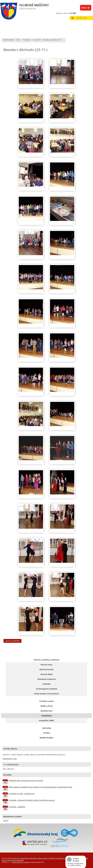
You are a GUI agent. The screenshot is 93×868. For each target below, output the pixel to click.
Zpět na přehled (12, 641)
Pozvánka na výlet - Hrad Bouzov (22, 794)
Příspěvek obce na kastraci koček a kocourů (26, 780)
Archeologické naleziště (47, 689)
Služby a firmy (46, 706)
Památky (47, 684)
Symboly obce (47, 711)
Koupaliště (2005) (46, 720)
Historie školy (46, 674)
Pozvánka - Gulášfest (17, 807)
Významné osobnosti (47, 679)
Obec (18, 40)
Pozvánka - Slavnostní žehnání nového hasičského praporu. (32, 800)
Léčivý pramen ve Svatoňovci (46, 694)
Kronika (47, 733)
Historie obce (46, 665)
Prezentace (27, 40)
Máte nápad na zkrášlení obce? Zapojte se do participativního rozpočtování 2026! (40, 787)
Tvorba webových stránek (20, 862)
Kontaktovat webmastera (29, 858)
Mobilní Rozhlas (46, 738)
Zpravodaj (46, 728)
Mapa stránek (43, 858)
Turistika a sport (46, 701)
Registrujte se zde (10, 759)
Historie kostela (46, 669)
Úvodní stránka (8, 40)
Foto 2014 (37, 40)
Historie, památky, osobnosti (46, 660)
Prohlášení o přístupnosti (57, 858)
